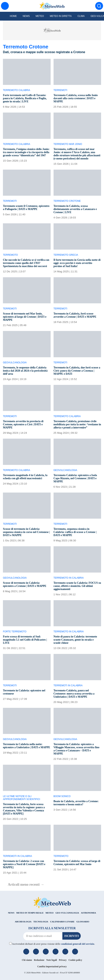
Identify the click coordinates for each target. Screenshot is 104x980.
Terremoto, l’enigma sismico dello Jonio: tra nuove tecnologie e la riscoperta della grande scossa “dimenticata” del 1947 (26, 152)
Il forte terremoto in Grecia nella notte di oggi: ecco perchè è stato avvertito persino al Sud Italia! (77, 263)
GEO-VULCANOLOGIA (67, 913)
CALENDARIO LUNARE (62, 922)
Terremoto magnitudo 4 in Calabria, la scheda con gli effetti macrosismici (25, 477)
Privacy (63, 960)
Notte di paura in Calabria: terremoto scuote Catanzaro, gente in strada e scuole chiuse (75, 640)
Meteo (40, 16)
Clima (81, 16)
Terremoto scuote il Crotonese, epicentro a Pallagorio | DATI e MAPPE (26, 208)
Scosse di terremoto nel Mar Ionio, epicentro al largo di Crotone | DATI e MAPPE (25, 317)
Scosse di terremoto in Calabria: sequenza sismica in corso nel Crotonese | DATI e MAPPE (26, 532)
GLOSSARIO (83, 922)
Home (13, 16)
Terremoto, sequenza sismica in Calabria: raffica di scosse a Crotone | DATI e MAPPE (75, 532)
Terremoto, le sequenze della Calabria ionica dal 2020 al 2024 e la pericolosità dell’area (25, 371)
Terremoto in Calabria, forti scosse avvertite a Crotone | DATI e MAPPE (75, 315)
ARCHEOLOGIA (23, 922)
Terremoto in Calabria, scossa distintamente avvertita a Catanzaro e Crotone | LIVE (75, 209)
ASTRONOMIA (88, 913)
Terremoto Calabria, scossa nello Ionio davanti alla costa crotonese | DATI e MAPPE (76, 98)
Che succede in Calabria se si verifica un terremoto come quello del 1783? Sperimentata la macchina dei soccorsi (26, 263)
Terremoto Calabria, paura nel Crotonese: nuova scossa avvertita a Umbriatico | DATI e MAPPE (74, 694)
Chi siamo (27, 960)
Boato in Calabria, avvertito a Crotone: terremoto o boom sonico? (76, 803)
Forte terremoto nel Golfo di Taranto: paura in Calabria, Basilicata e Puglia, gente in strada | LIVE (25, 98)
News (26, 16)
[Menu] (5, 6)
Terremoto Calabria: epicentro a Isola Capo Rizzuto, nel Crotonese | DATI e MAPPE (75, 478)
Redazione (39, 960)
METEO (50, 913)
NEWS (11, 913)
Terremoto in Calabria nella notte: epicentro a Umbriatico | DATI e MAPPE (27, 746)
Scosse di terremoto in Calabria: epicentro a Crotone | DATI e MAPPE (25, 584)
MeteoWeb (36, 973)
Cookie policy (75, 960)
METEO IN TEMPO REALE (30, 913)
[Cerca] (99, 6)
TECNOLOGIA (41, 922)
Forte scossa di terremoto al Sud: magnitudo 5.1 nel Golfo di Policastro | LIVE (25, 640)
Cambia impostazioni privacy (52, 966)
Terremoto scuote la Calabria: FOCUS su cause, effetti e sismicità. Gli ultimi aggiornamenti (77, 586)
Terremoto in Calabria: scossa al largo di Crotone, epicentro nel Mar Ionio (77, 863)
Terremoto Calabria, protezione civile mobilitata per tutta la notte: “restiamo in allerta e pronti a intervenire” (77, 424)
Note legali (52, 960)
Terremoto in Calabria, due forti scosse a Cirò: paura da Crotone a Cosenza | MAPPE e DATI (77, 371)
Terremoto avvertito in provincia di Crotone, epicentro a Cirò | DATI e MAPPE (23, 424)
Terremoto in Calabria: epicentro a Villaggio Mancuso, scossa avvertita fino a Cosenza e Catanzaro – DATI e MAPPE (77, 749)
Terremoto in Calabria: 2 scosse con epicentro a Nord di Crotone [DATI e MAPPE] (24, 864)
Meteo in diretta (61, 16)
